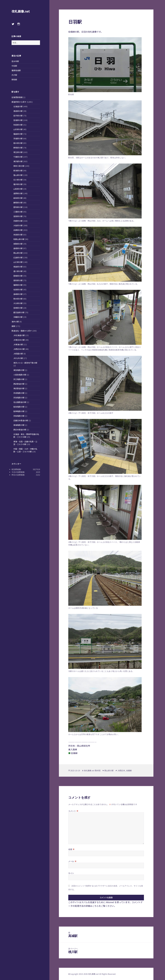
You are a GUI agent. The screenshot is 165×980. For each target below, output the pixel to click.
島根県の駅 (18, 248)
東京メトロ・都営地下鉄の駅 (25, 363)
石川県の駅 (18, 180)
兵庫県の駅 (18, 230)
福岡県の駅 (18, 285)
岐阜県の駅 (18, 198)
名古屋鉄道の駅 (20, 402)
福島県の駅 (18, 134)
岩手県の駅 (18, 116)
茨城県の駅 (18, 138)
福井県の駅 (18, 184)
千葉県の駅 (18, 157)
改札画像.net (21, 11)
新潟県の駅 (18, 171)
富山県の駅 (18, 175)
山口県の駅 (18, 262)
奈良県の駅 (18, 235)
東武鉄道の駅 (19, 388)
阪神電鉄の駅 (19, 411)
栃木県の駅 (18, 143)
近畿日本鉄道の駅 (21, 420)
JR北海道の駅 (19, 335)
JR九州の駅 (18, 358)
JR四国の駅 (18, 354)
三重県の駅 (18, 212)
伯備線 (129, 770)
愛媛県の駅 (18, 276)
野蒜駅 (14, 80)
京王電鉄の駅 (19, 379)
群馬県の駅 (18, 148)
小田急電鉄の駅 (20, 375)
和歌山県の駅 (19, 239)
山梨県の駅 (18, 189)
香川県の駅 (18, 271)
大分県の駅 (18, 303)
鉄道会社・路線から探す (22, 331)
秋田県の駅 (18, 125)
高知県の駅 (18, 280)
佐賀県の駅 (18, 290)
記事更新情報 (17, 97)
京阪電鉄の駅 (19, 416)
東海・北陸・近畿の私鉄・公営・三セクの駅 (25, 443)
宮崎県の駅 (18, 308)
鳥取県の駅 (18, 244)
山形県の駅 (18, 129)
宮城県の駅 (18, 120)
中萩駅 (14, 66)
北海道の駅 (18, 106)
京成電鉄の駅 (19, 393)
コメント (73, 811)
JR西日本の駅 (19, 349)
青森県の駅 (18, 111)
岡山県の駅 (18, 253)
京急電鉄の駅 (19, 398)
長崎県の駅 (18, 294)
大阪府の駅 (18, 225)
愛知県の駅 (18, 207)
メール (72, 861)
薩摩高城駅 (16, 70)
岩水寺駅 (15, 61)
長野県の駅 (18, 193)
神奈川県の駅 (19, 166)
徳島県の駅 (18, 267)
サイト (71, 873)
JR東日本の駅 (19, 340)
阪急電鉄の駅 (19, 407)
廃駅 (13, 326)
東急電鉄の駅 (19, 370)
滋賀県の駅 (18, 216)
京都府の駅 (18, 221)
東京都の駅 (18, 161)
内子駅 (14, 75)
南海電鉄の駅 (19, 425)
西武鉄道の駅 (19, 384)
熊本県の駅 (18, 299)
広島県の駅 (18, 257)
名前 (71, 849)
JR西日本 (121, 770)
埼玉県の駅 (18, 152)
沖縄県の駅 (18, 317)
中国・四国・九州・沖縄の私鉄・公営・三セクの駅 (25, 450)
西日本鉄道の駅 (20, 430)
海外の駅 (15, 322)
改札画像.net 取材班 (92, 770)
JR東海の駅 (18, 344)
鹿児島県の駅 (19, 312)
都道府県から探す (19, 102)
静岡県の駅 (18, 203)
